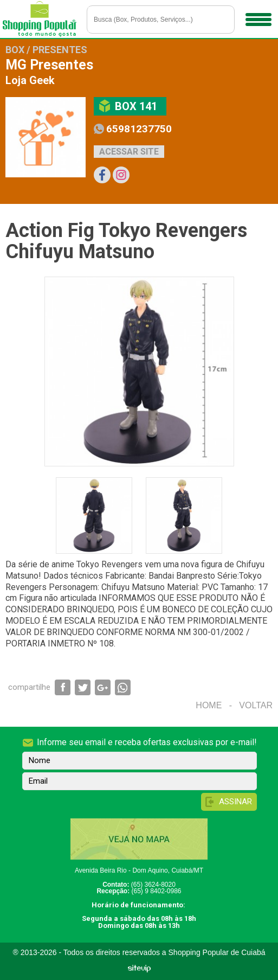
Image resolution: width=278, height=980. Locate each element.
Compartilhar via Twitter (83, 687)
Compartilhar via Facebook (63, 687)
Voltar (256, 705)
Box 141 (136, 106)
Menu (257, 16)
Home (209, 705)
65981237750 (139, 129)
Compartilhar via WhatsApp (123, 687)
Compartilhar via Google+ (103, 687)
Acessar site (129, 152)
